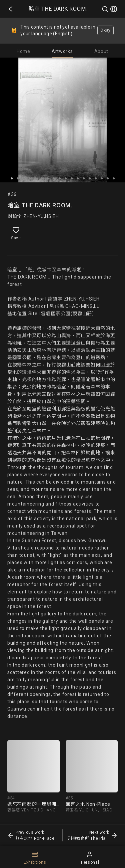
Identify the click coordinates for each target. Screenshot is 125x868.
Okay (105, 30)
